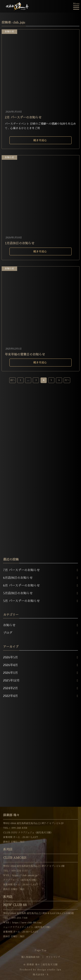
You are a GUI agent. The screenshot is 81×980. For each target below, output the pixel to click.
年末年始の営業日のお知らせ (25, 355)
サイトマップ (53, 957)
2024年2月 (11, 688)
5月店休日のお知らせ (18, 593)
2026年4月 (11, 665)
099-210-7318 (19, 918)
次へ (67, 380)
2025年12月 (11, 681)
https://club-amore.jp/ (25, 875)
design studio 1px (49, 970)
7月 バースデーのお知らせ (21, 570)
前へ (13, 380)
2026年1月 (11, 673)
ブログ (8, 633)
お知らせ (9, 32)
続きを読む (40, 140)
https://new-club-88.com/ (27, 923)
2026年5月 (11, 657)
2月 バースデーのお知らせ (23, 118)
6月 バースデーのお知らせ (21, 586)
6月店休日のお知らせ (18, 578)
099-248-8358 (19, 828)
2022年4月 (11, 696)
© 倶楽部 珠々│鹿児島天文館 (41, 965)
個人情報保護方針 (30, 957)
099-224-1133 (19, 871)
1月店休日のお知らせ (20, 243)
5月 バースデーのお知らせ (21, 601)
